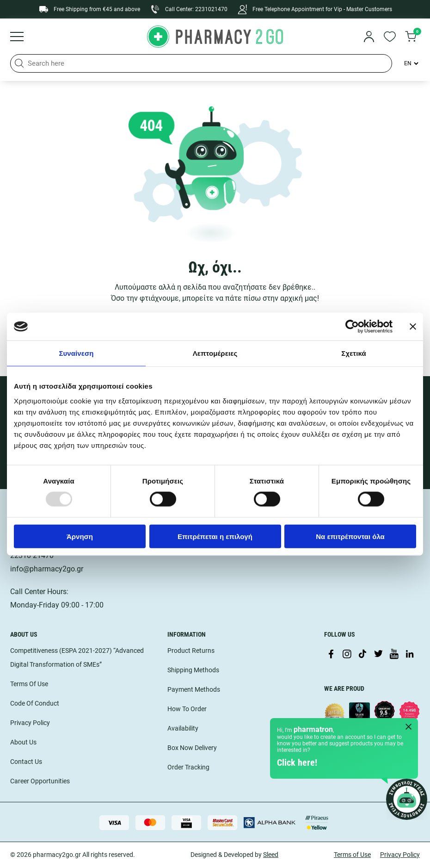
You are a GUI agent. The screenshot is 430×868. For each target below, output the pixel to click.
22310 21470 (32, 555)
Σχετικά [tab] (353, 353)
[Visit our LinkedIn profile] (410, 655)
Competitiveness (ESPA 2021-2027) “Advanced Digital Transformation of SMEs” (77, 657)
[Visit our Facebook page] (331, 655)
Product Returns (191, 651)
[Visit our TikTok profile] (362, 655)
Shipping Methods (193, 670)
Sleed (271, 855)
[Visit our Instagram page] (347, 655)
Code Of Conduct (35, 703)
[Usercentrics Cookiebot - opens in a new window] (352, 327)
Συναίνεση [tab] (76, 353)
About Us (23, 742)
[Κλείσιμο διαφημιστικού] (413, 327)
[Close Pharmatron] (409, 727)
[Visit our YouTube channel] (394, 655)
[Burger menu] (17, 37)
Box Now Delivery (192, 748)
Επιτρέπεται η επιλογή (215, 536)
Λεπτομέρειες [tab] (215, 353)
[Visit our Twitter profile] (378, 655)
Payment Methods (194, 689)
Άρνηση (80, 536)
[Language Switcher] (411, 63)
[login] (369, 37)
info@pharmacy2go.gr (47, 569)
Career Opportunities (40, 781)
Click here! (297, 763)
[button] (19, 63)
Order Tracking (188, 767)
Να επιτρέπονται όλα (350, 536)
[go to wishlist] (390, 37)
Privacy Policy (30, 723)
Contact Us (26, 762)
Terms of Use (352, 855)
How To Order (187, 709)
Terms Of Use (29, 684)
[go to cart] (411, 37)
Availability (183, 728)
